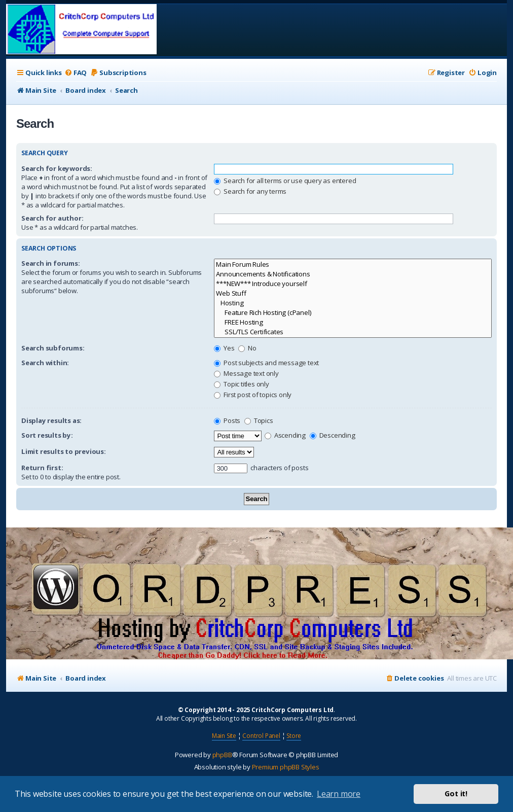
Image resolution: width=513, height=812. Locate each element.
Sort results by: (47, 435)
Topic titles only (241, 384)
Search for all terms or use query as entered (285, 181)
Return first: (42, 468)
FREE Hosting (353, 322)
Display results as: (51, 420)
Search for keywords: (57, 168)
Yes (224, 348)
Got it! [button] (456, 793)
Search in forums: (51, 263)
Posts (227, 420)
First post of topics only (253, 395)
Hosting (353, 303)
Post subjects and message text (266, 363)
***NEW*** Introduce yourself (353, 284)
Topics (259, 420)
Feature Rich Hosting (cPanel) (353, 313)
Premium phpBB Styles (286, 767)
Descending (333, 435)
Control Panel (261, 736)
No (247, 348)
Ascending (285, 435)
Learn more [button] (339, 794)
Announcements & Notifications (353, 274)
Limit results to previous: (64, 451)
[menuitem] (76, 73)
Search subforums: (53, 348)
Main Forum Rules (353, 264)
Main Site (224, 736)
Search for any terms (250, 191)
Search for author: (52, 218)
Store (294, 736)
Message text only (246, 373)
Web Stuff (353, 293)
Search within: (45, 363)
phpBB (222, 755)
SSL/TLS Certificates (353, 332)
